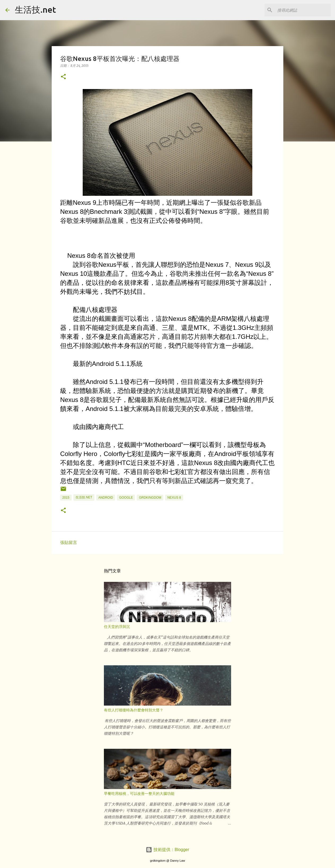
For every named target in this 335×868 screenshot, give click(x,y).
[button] (63, 77)
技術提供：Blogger (168, 850)
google (126, 498)
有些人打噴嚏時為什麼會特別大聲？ (134, 710)
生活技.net (35, 10)
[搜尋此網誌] (303, 10)
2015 (66, 498)
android (106, 498)
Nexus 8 (174, 498)
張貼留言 (69, 542)
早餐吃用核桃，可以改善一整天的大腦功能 (139, 794)
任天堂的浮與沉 (117, 627)
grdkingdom (150, 498)
